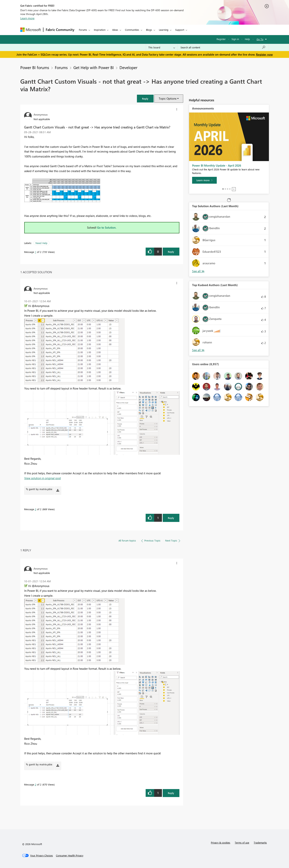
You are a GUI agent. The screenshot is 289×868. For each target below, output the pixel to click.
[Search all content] (223, 47)
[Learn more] (204, 180)
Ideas (115, 30)
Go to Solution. (107, 227)
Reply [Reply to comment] (171, 518)
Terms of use (242, 842)
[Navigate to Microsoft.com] (31, 30)
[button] (145, 99)
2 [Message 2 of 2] (36, 509)
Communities (132, 30)
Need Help (41, 243)
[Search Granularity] (162, 47)
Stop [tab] (234, 189)
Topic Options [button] (168, 98)
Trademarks (260, 842)
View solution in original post (43, 478)
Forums (83, 30)
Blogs (149, 30)
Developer (128, 67)
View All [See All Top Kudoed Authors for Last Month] (198, 350)
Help (247, 39)
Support (180, 30)
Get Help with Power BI (94, 67)
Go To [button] (260, 39)
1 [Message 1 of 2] (36, 252)
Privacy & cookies (221, 842)
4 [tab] (230, 189)
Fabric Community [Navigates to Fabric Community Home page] (60, 30)
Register (221, 39)
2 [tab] (225, 189)
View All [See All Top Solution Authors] (198, 271)
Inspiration (100, 30)
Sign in (235, 39)
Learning (164, 30)
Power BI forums (35, 67)
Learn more (27, 18)
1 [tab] (223, 189)
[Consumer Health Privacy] (70, 855)
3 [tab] (228, 189)
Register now (264, 54)
